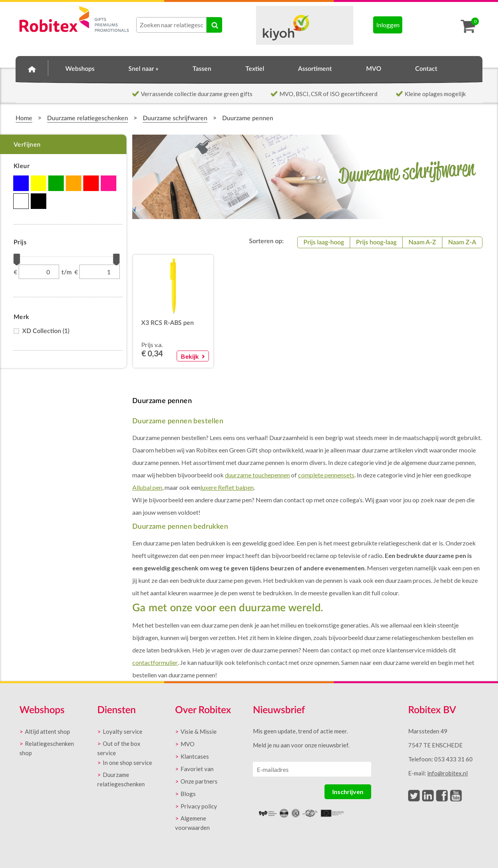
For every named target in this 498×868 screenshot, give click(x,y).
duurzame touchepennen (257, 475)
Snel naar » (143, 69)
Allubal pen (147, 487)
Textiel (255, 69)
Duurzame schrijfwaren (175, 118)
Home (32, 68)
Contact (426, 69)
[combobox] (171, 25)
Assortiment (315, 69)
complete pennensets (326, 475)
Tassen (202, 69)
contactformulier (155, 662)
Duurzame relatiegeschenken (88, 118)
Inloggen (388, 25)
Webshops (80, 69)
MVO (374, 69)
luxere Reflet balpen (227, 487)
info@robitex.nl (447, 773)
